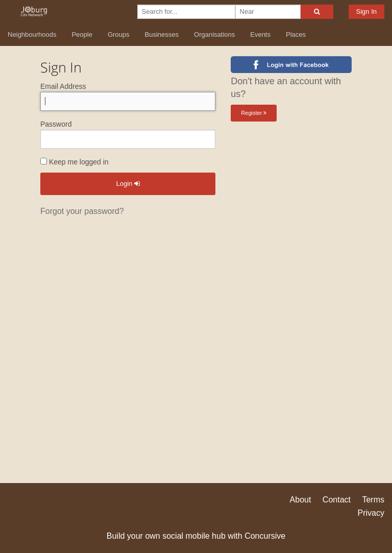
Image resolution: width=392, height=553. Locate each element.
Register (254, 113)
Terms (373, 500)
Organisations (214, 34)
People (82, 34)
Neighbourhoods (32, 34)
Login (128, 184)
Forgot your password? (82, 211)
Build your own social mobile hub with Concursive (196, 536)
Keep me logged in (75, 162)
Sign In (366, 11)
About (301, 500)
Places (296, 34)
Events (260, 34)
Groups (119, 34)
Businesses (162, 34)
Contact (337, 500)
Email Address (63, 86)
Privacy (371, 513)
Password (56, 124)
